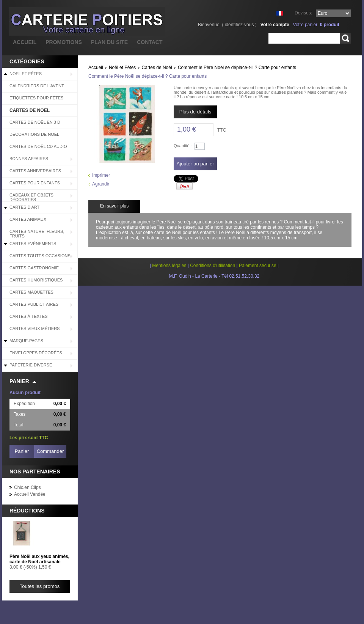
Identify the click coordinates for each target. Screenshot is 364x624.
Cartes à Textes (28, 316)
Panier (19, 381)
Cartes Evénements (33, 244)
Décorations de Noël (34, 134)
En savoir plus (114, 206)
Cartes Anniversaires (35, 171)
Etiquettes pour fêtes (36, 98)
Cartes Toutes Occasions (40, 256)
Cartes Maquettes (31, 292)
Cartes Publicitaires (34, 304)
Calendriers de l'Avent (37, 86)
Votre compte (275, 25)
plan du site (109, 42)
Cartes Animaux (28, 219)
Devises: (303, 13)
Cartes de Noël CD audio (38, 146)
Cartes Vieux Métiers (35, 329)
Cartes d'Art (24, 207)
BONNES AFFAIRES (29, 159)
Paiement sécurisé (258, 266)
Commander (50, 451)
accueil (25, 42)
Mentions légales (169, 266)
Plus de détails (195, 112)
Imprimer (101, 175)
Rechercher (345, 38)
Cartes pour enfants (35, 183)
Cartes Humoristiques (36, 280)
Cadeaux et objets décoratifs (31, 197)
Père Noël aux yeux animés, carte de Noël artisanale (39, 559)
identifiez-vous (239, 25)
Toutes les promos (40, 586)
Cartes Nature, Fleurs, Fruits (37, 234)
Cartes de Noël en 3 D (35, 122)
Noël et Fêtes (26, 74)
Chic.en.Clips (27, 487)
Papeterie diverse (31, 365)
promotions (64, 42)
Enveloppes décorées (36, 353)
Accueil (96, 68)
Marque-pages (26, 341)
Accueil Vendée (30, 494)
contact (150, 42)
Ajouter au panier (195, 164)
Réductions (27, 511)
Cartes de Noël (30, 110)
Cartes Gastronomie (34, 268)
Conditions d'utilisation (213, 266)
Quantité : (183, 146)
